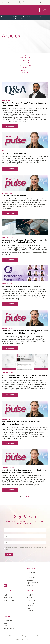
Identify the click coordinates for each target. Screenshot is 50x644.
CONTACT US (44, 10)
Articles (25, 55)
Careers (6, 626)
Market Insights (25, 65)
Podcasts (25, 70)
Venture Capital (32, 585)
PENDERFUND (6, 3)
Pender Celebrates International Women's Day (21, 286)
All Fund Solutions (32, 572)
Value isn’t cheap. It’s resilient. (14, 196)
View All (25, 73)
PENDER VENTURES (15, 3)
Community (25, 60)
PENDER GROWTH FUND (22, 3)
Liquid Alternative (32, 583)
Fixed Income (31, 578)
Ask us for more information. (29, 19)
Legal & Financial (9, 628)
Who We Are (8, 620)
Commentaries (25, 58)
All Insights (30, 595)
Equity (29, 575)
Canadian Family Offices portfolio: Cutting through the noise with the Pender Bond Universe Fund (25, 241)
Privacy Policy (29, 639)
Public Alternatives (9, 600)
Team (5, 623)
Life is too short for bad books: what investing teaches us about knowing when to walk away (24, 471)
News (25, 68)
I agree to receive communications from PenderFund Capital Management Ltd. (26, 548)
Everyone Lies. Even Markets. (14, 153)
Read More (10, 126)
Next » (28, 497)
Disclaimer (20, 639)
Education (25, 63)
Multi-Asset (30, 580)
